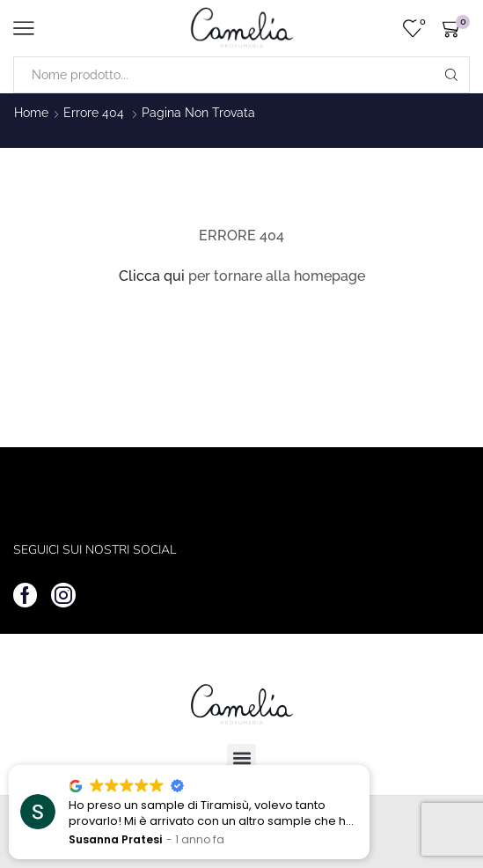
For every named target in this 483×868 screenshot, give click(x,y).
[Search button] (451, 75)
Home (31, 113)
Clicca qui (152, 276)
